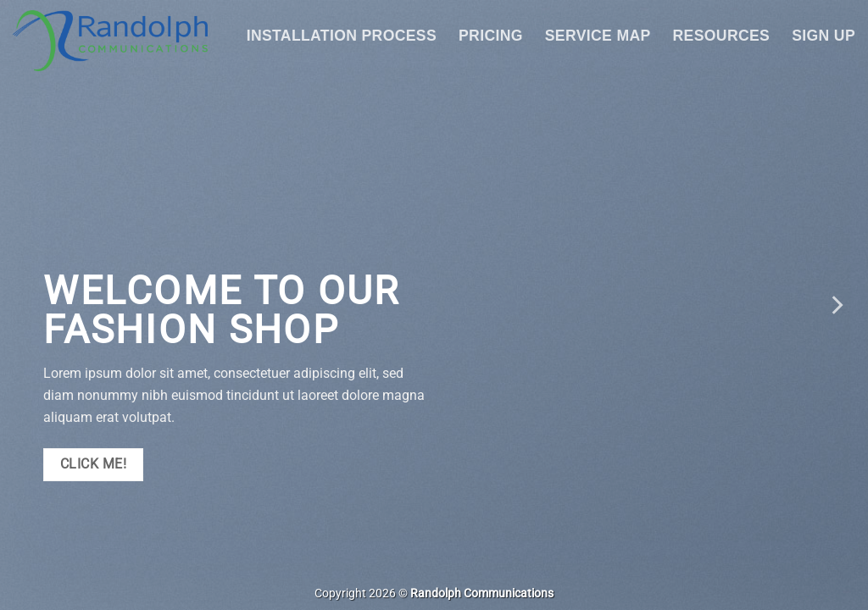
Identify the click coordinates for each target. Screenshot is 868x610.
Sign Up (823, 36)
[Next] (836, 305)
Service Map (598, 36)
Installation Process (342, 36)
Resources (722, 36)
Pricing (491, 36)
